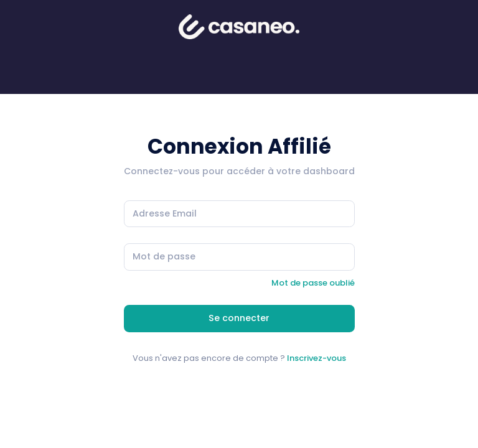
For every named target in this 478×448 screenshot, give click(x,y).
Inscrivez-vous (316, 358)
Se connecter (239, 318)
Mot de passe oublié (313, 283)
